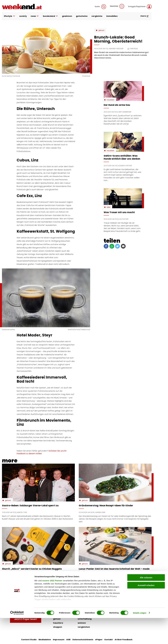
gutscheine (82, 16)
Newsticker (117, 6)
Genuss (101, 30)
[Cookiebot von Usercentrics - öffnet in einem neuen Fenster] (17, 639)
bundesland (51, 16)
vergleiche (97, 16)
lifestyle (10, 16)
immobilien (112, 16)
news (35, 16)
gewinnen (67, 16)
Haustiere (110, 100)
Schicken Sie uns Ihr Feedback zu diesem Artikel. (42, 452)
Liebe (108, 207)
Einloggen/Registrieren (140, 7)
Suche (100, 7)
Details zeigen (140, 639)
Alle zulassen (146, 604)
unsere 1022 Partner (52, 607)
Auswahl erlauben (146, 611)
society (23, 16)
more (145, 16)
